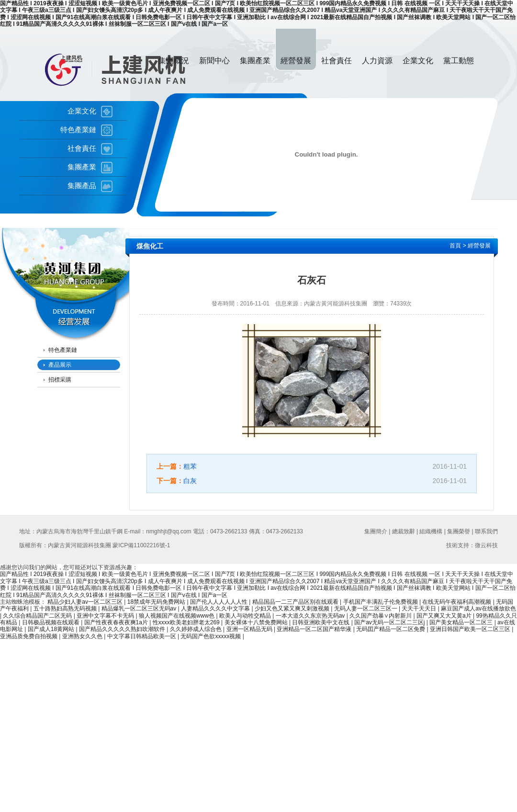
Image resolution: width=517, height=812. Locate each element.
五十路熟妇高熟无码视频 (66, 609)
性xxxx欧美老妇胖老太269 (187, 622)
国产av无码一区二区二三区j (390, 622)
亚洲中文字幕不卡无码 (106, 616)
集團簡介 (376, 531)
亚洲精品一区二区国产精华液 (315, 629)
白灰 (190, 481)
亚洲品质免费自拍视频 (29, 636)
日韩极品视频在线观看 (51, 622)
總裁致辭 (404, 531)
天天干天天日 (420, 609)
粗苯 (190, 466)
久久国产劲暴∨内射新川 (381, 616)
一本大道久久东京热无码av (311, 616)
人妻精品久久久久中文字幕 (216, 609)
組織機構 (431, 531)
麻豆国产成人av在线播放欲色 (478, 609)
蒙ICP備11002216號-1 (141, 545)
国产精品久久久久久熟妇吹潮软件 (123, 629)
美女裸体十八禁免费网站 (257, 622)
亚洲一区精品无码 (250, 629)
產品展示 (60, 365)
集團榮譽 (459, 531)
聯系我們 (486, 531)
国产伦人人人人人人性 (219, 602)
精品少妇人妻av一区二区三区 (86, 602)
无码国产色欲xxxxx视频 (211, 636)
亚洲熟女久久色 (83, 636)
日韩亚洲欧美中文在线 (321, 622)
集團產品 (82, 186)
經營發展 (296, 61)
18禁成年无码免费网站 (157, 602)
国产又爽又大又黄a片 (445, 616)
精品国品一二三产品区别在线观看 (296, 602)
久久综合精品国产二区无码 (38, 616)
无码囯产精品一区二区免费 (391, 629)
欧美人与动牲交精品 (246, 616)
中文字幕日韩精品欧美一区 (142, 636)
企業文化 (418, 61)
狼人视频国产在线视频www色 (177, 616)
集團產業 (255, 61)
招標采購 (60, 380)
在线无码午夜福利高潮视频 (457, 602)
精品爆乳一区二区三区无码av (140, 609)
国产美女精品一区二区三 (462, 622)
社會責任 (337, 61)
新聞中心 (214, 61)
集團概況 (174, 61)
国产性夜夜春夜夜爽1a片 (117, 622)
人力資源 (377, 61)
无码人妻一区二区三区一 (366, 609)
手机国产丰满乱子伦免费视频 (381, 602)
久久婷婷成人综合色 (197, 629)
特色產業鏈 (78, 130)
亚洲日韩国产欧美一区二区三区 (471, 629)
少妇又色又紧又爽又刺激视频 (293, 609)
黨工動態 (459, 61)
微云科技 (486, 545)
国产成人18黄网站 (52, 629)
